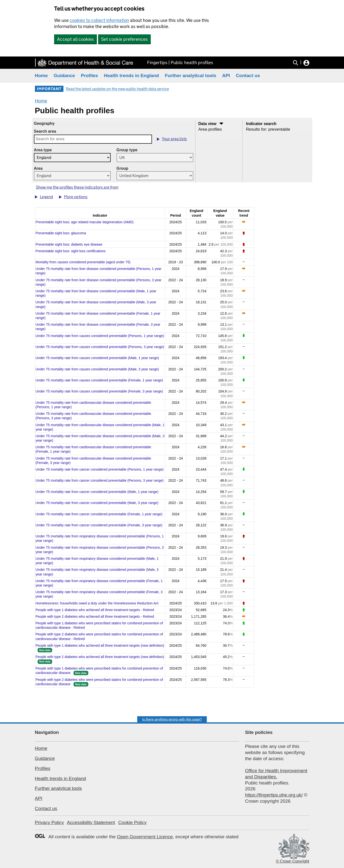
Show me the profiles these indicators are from (77, 187)
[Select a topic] (278, 127)
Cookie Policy (132, 822)
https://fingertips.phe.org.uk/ (274, 795)
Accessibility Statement (91, 822)
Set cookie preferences (124, 39)
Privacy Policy (49, 822)
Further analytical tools (190, 76)
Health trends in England (132, 76)
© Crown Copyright (292, 861)
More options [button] (76, 197)
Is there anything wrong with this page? (172, 719)
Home (41, 76)
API (226, 76)
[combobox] (93, 139)
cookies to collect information (99, 20)
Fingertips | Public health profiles (180, 63)
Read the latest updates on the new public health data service (117, 89)
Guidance (64, 76)
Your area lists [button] (174, 139)
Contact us (248, 76)
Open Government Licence (145, 837)
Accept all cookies (75, 39)
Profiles (90, 76)
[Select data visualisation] (219, 129)
